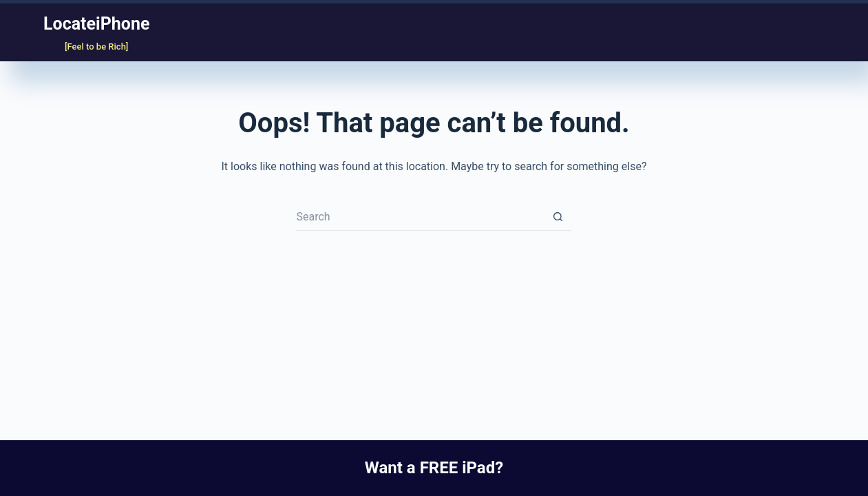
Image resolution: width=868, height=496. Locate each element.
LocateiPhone (96, 24)
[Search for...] (420, 217)
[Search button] (558, 217)
